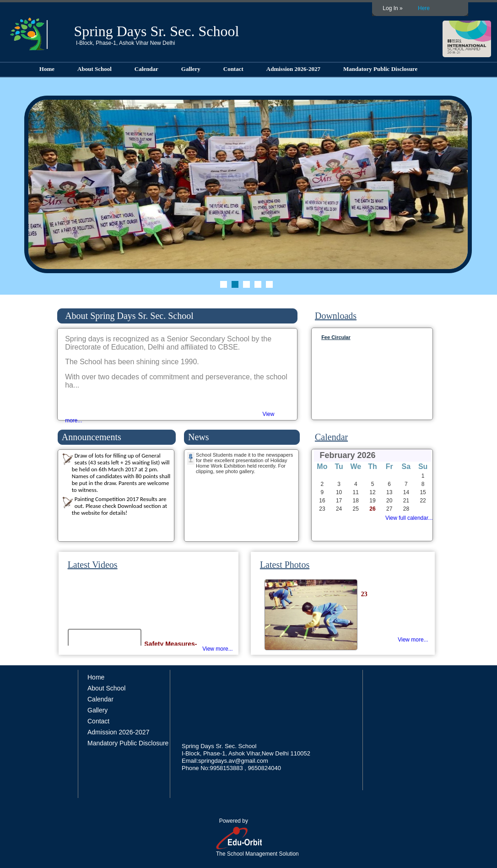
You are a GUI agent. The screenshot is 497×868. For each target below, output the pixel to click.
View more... (217, 649)
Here (424, 8)
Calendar (146, 69)
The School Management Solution (257, 854)
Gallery (191, 69)
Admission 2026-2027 (293, 69)
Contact (233, 69)
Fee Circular (336, 337)
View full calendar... (409, 518)
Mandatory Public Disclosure (380, 69)
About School (95, 69)
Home (47, 69)
